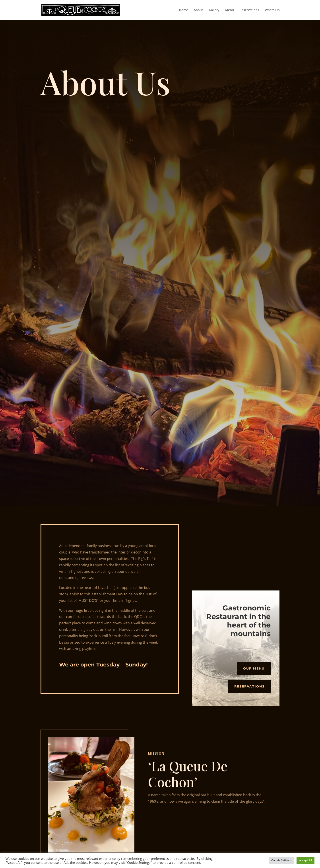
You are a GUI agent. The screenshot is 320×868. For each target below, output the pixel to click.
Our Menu (254, 668)
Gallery (214, 10)
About (198, 10)
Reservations (249, 10)
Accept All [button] (305, 860)
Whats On (272, 10)
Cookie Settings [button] (281, 860)
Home (183, 10)
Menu (230, 10)
